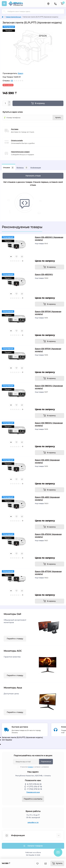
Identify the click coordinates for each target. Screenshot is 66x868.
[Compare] (22, 257)
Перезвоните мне (33, 792)
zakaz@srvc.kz (33, 822)
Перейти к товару (15, 639)
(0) (12, 81)
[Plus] (9, 102)
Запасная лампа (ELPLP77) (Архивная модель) (22, 737)
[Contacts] (55, 4)
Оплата (30, 767)
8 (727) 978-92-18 (34, 784)
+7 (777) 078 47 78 (34, 787)
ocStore (38, 852)
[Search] (5, 11)
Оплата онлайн (17, 140)
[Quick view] (11, 257)
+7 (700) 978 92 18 (34, 789)
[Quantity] (5, 103)
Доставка (15, 129)
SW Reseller (7, 740)
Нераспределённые (13, 17)
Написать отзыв (33, 176)
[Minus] (9, 105)
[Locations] (48, 4)
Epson (21, 73)
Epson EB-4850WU (44, 274)
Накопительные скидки (20, 152)
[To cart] (50, 267)
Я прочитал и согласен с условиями (35, 767)
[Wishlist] (16, 257)
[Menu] (4, 4)
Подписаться (46, 762)
